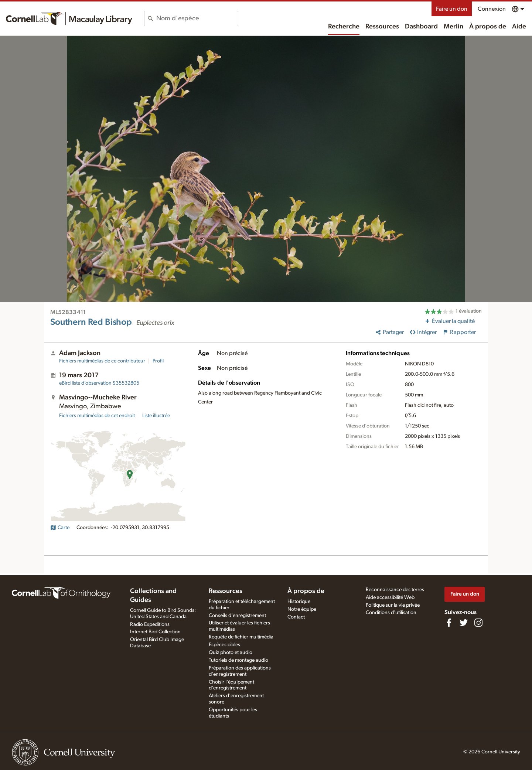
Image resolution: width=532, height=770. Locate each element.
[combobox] (197, 18)
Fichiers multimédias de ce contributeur (102, 361)
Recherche (344, 27)
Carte (60, 528)
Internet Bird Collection (155, 632)
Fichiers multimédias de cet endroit (97, 416)
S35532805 (99, 383)
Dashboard (421, 27)
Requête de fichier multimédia (241, 637)
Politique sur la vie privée (393, 605)
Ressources (382, 27)
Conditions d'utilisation (391, 613)
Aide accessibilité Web (390, 597)
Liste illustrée (156, 416)
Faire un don (452, 9)
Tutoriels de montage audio (238, 660)
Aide (519, 27)
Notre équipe (302, 609)
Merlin (453, 27)
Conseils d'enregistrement (237, 616)
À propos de (488, 27)
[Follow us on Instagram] (478, 623)
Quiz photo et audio (231, 653)
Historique (299, 602)
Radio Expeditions (150, 624)
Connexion (492, 9)
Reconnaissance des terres (395, 590)
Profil (158, 361)
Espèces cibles (224, 645)
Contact (296, 617)
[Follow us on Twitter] (464, 623)
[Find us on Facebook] (449, 623)
